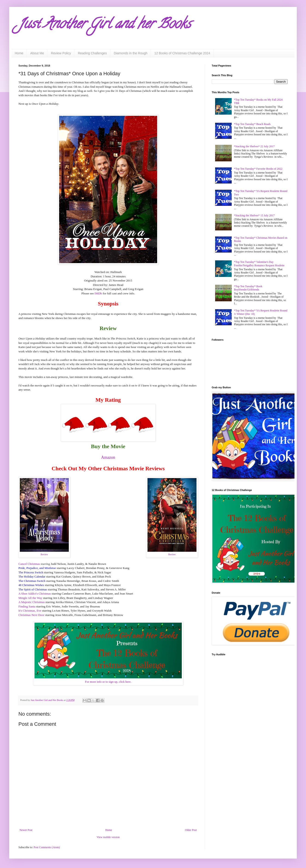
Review (44, 554)
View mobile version (108, 837)
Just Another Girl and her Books (105, 25)
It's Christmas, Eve (30, 611)
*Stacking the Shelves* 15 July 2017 (254, 215)
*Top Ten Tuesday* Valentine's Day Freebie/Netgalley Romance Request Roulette (259, 264)
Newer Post (26, 830)
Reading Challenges (92, 53)
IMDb (98, 293)
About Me (37, 53)
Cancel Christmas (29, 564)
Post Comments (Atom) (47, 847)
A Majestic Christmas (32, 602)
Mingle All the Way (30, 598)
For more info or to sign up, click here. (108, 682)
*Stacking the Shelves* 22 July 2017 (254, 146)
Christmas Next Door (31, 615)
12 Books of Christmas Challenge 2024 (182, 53)
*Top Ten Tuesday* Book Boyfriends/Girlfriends (248, 288)
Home (19, 53)
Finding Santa (27, 606)
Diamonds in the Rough (131, 53)
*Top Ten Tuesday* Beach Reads (252, 124)
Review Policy (61, 53)
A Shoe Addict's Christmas (35, 594)
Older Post (191, 830)
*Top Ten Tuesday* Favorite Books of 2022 (258, 169)
